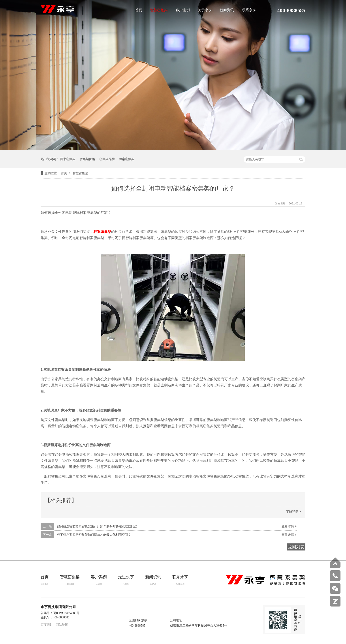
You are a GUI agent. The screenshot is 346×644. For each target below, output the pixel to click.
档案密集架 (127, 159)
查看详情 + (289, 526)
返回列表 (296, 547)
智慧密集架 (159, 10)
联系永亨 (249, 10)
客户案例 (183, 10)
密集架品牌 (107, 159)
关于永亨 (205, 10)
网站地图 (62, 625)
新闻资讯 (227, 10)
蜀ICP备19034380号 (66, 613)
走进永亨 (126, 580)
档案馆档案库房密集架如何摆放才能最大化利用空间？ (94, 535)
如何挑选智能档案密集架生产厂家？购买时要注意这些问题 (97, 526)
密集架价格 (87, 159)
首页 (139, 10)
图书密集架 (68, 159)
